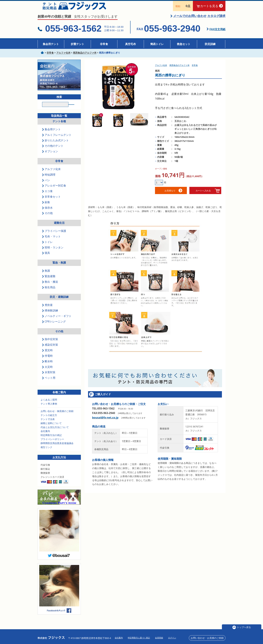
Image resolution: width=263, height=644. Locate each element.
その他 (48, 218)
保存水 (48, 213)
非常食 (104, 44)
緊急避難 (49, 281)
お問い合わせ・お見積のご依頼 (207, 638)
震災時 (48, 355)
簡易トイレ (157, 44)
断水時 (48, 366)
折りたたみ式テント (56, 145)
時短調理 (49, 180)
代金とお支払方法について (55, 432)
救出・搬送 (50, 287)
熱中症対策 (50, 344)
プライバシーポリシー (52, 444)
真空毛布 (130, 44)
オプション (50, 156)
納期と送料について (51, 428)
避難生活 (59, 228)
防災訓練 (210, 44)
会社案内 (45, 436)
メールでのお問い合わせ (190, 20)
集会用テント (51, 44)
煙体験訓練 (50, 316)
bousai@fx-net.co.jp (105, 422)
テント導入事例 (49, 409)
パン (46, 185)
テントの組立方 (49, 420)
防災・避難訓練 (59, 302)
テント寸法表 (48, 424)
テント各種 (59, 126)
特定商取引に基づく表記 (139, 638)
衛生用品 (49, 292)
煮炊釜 (48, 310)
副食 (46, 207)
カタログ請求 (216, 20)
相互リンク (46, 452)
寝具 (46, 258)
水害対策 (49, 377)
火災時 (48, 372)
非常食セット (52, 202)
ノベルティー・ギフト (57, 321)
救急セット (184, 44)
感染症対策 (50, 350)
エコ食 (48, 196)
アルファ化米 (52, 174)
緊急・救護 (59, 268)
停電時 (48, 361)
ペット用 (49, 383)
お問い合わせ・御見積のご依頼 (57, 416)
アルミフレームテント (57, 140)
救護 (46, 276)
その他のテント (53, 151)
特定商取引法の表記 (51, 440)
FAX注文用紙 (217, 33)
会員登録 (159, 638)
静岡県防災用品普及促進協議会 (57, 448)
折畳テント (77, 44)
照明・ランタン (53, 252)
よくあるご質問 (49, 405)
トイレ (48, 247)
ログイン (172, 638)
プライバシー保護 (54, 236)
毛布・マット (52, 242)
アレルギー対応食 (54, 191)
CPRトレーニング (54, 327)
